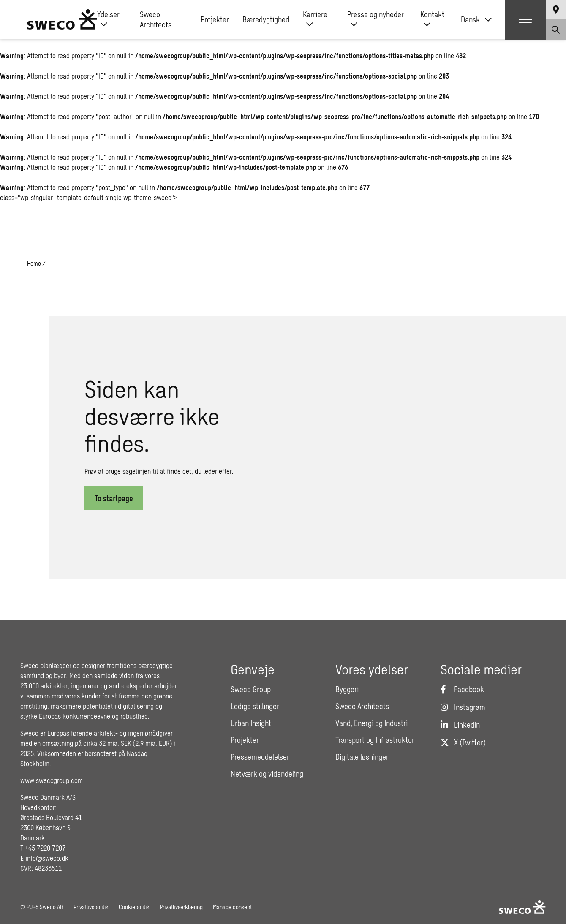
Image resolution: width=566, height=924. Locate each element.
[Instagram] (463, 707)
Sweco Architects (156, 20)
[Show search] (556, 30)
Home (34, 263)
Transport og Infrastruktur (375, 740)
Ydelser (108, 20)
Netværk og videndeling (267, 774)
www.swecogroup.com (52, 780)
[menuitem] (476, 20)
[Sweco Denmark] (62, 20)
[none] (476, 20)
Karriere (315, 20)
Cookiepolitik (134, 907)
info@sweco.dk (47, 858)
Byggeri (347, 689)
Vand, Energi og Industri (371, 723)
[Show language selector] (556, 10)
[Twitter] (463, 742)
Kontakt (432, 20)
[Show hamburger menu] (525, 20)
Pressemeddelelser (260, 757)
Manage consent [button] (232, 907)
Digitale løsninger (362, 757)
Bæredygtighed (266, 20)
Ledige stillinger (255, 706)
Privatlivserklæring (181, 907)
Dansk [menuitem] (470, 20)
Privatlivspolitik (91, 907)
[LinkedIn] (460, 725)
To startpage (114, 498)
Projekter (215, 20)
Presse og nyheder (376, 20)
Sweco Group (251, 689)
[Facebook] (462, 689)
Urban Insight (251, 723)
